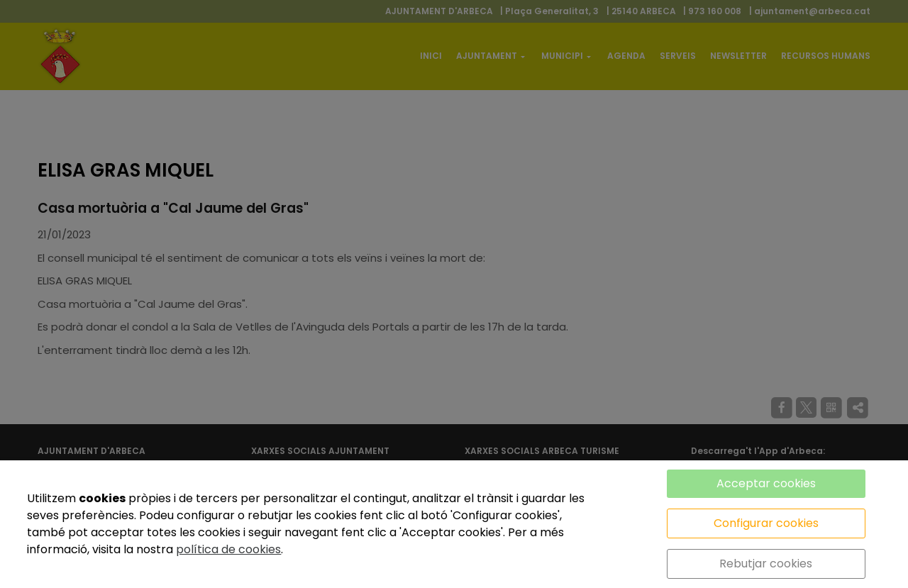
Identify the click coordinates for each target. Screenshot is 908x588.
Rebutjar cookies (766, 564)
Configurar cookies (766, 523)
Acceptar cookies (766, 483)
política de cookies (228, 549)
